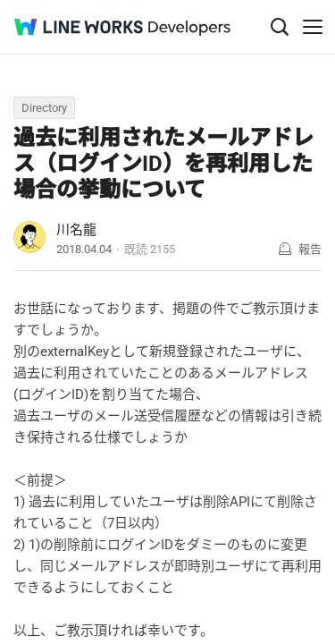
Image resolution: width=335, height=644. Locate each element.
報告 (310, 249)
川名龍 (76, 230)
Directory (44, 108)
